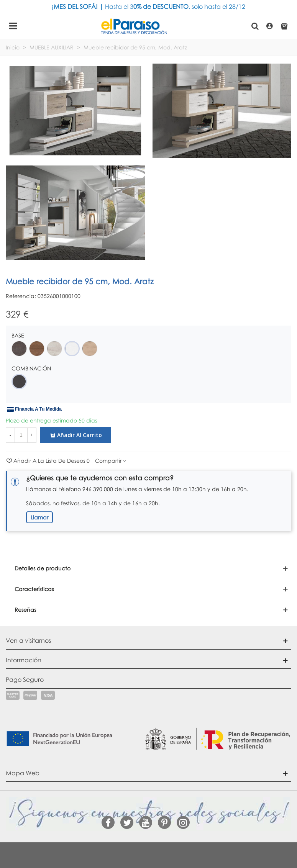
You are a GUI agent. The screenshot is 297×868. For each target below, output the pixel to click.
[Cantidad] (21, 435)
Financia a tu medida (34, 409)
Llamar (39, 517)
